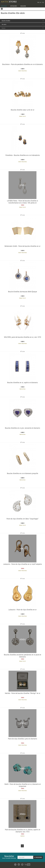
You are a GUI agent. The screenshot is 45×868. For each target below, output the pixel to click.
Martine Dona (22, 389)
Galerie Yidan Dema (22, 71)
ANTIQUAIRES (14, 6)
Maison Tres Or (23, 116)
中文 (43, 2)
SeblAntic (23, 836)
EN (40, 2)
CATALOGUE (4, 6)
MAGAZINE (23, 6)
